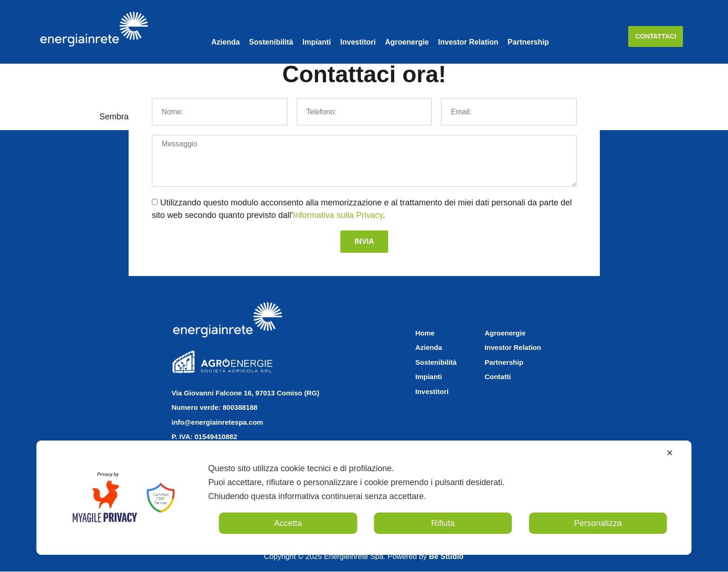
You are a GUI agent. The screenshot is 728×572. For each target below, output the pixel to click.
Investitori (358, 42)
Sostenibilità (271, 42)
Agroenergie (407, 42)
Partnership (528, 42)
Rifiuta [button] (443, 523)
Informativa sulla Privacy (338, 216)
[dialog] (364, 498)
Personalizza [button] (598, 523)
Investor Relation (468, 42)
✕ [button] (670, 453)
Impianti (316, 42)
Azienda (225, 42)
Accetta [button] (288, 523)
